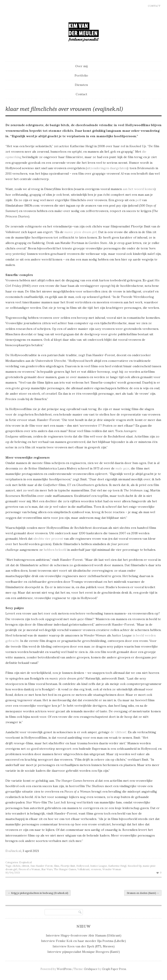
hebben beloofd (55, 550)
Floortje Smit (68, 866)
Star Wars (47, 869)
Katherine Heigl (117, 866)
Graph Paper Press (114, 969)
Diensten (81, 85)
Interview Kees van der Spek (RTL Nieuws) (84, 946)
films (57, 866)
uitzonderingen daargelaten (107, 168)
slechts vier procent (48, 539)
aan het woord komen (139, 189)
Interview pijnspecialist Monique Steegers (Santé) (84, 952)
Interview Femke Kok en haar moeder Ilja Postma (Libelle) (83, 941)
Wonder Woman (112, 869)
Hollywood (83, 866)
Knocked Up (135, 866)
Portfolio (81, 75)
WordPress (64, 969)
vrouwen (96, 869)
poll (138, 200)
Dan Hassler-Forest (42, 866)
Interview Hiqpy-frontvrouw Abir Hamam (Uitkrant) (84, 935)
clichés (16, 866)
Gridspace (91, 969)
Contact (154, 6)
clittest (25, 866)
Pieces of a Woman (29, 869)
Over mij (81, 66)
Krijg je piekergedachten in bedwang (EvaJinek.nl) (38, 893)
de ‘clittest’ (118, 732)
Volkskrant (83, 869)
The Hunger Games (65, 869)
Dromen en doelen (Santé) (143, 893)
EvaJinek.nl (13, 851)
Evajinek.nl (25, 862)
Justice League (99, 866)
